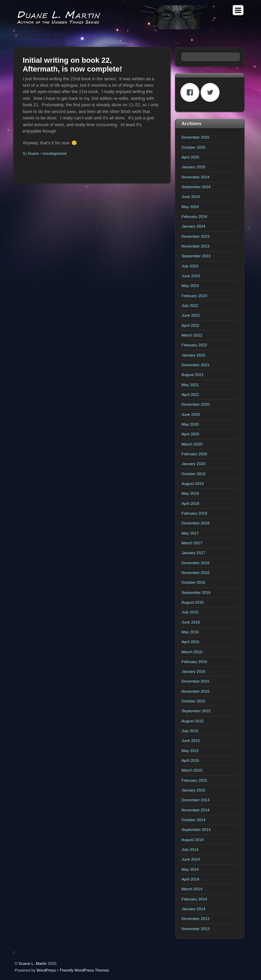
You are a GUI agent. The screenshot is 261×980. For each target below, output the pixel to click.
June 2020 (191, 414)
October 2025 (193, 147)
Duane (33, 153)
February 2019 (194, 513)
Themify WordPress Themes (84, 970)
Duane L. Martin (33, 963)
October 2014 (193, 820)
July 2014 (190, 849)
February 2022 (194, 345)
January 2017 (193, 553)
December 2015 (195, 681)
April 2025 (190, 157)
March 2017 (192, 543)
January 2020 (193, 464)
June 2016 (191, 622)
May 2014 (190, 869)
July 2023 (190, 266)
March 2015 (192, 770)
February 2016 (194, 661)
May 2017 (190, 533)
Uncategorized (54, 153)
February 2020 (194, 454)
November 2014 (195, 810)
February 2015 (194, 780)
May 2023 (190, 285)
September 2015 (196, 711)
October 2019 (193, 474)
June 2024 (191, 196)
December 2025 (195, 137)
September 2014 (196, 829)
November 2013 (195, 929)
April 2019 (190, 503)
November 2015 (195, 691)
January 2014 (193, 909)
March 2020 (192, 444)
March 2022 (192, 335)
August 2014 (192, 840)
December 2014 (195, 800)
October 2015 (193, 701)
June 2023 (191, 276)
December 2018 (195, 523)
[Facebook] (192, 92)
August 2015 (192, 721)
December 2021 (195, 365)
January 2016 (193, 671)
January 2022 (193, 355)
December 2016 (195, 563)
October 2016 (193, 582)
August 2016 (192, 602)
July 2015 (190, 731)
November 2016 (195, 572)
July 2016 (190, 612)
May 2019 (190, 493)
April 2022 (190, 325)
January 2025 (193, 167)
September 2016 (196, 592)
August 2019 (192, 483)
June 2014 (191, 859)
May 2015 (190, 751)
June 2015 (191, 740)
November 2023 (195, 246)
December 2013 (195, 918)
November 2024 (195, 177)
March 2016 (192, 652)
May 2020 (190, 424)
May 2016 (190, 632)
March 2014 (192, 889)
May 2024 (190, 207)
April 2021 (190, 394)
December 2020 (195, 404)
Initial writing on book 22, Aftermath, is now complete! (72, 65)
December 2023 (195, 236)
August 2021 (192, 374)
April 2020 (190, 434)
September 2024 (196, 187)
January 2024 (193, 226)
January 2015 (193, 790)
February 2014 (194, 899)
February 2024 (194, 216)
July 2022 (190, 305)
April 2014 (190, 879)
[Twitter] (212, 92)
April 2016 (190, 642)
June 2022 (191, 315)
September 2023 (196, 256)
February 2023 (194, 296)
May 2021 (190, 385)
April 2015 (190, 760)
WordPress (46, 970)
